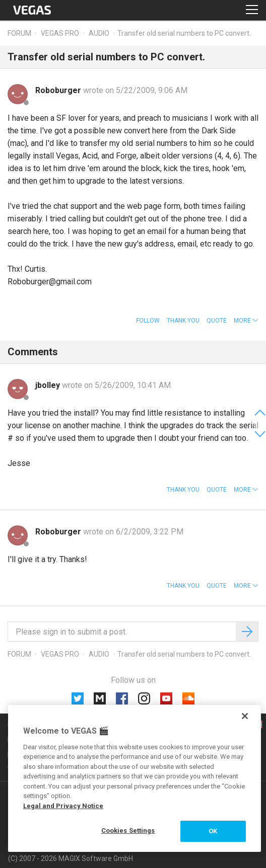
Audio (99, 33)
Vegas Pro (60, 33)
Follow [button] (148, 321)
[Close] (245, 716)
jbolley (49, 385)
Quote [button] (217, 321)
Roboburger (59, 90)
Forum (19, 33)
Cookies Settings (128, 831)
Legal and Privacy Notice (63, 806)
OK (213, 831)
